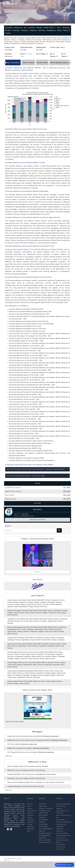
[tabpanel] (38, 555)
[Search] (67, 3)
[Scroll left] (5, 63)
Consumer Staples (62, 840)
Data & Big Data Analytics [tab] (59, 63)
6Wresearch (12, 865)
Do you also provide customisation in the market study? (37, 475)
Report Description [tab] (13, 63)
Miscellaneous (61, 853)
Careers (30, 815)
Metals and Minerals (63, 847)
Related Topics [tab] (42, 63)
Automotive (60, 837)
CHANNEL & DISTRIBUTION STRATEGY (43, 826)
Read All (9, 760)
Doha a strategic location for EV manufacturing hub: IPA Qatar (29, 771)
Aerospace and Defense (64, 810)
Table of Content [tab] (28, 63)
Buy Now (37, 503)
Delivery (30, 824)
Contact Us (31, 828)
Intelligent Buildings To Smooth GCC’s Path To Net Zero (27, 793)
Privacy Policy (32, 817)
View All (38, 572)
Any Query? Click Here (37, 520)
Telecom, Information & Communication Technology (64, 831)
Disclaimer (31, 826)
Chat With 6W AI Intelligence (64, 865)
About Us (30, 810)
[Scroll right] (70, 63)
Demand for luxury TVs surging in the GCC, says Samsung (27, 775)
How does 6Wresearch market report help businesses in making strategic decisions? (37, 469)
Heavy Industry (61, 826)
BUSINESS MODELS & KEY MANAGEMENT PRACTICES (45, 842)
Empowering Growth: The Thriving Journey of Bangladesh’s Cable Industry (33, 779)
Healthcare (60, 835)
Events (29, 813)
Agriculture (60, 856)
